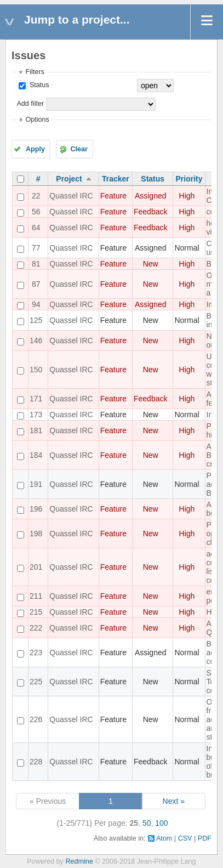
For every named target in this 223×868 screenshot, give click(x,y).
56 (36, 212)
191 (36, 484)
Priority (189, 179)
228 (36, 762)
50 (147, 823)
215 (36, 612)
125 (36, 320)
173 (36, 415)
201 (36, 567)
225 (36, 682)
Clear (79, 149)
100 (161, 823)
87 (36, 284)
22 (36, 196)
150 (36, 370)
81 (36, 264)
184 (36, 455)
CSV (185, 838)
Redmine (79, 861)
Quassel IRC (71, 196)
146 (36, 341)
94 (36, 304)
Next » (174, 801)
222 (36, 628)
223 (36, 653)
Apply (35, 149)
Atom (164, 838)
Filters (35, 72)
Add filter (30, 104)
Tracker (116, 179)
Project (69, 179)
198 (36, 534)
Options (37, 120)
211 (36, 596)
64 (36, 228)
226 (36, 719)
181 (36, 430)
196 (36, 509)
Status (38, 85)
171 (36, 399)
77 (36, 248)
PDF (205, 838)
